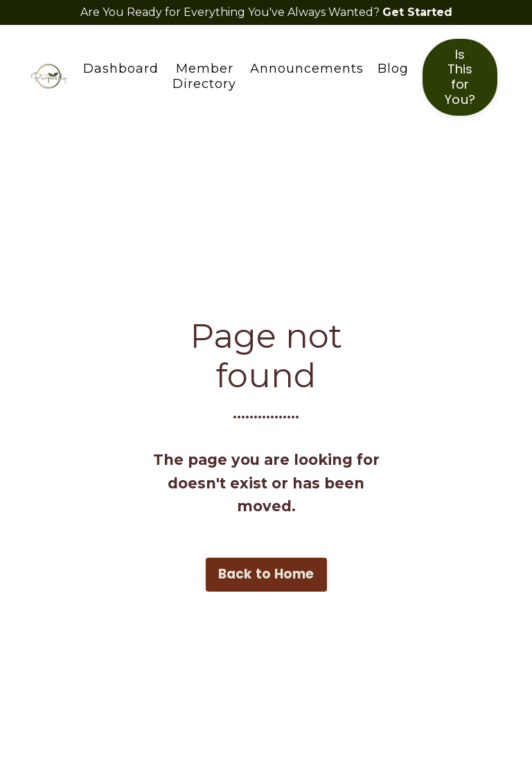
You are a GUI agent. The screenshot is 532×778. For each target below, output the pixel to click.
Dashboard (121, 69)
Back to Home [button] (266, 574)
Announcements (307, 69)
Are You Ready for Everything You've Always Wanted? (231, 12)
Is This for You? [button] (460, 77)
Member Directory (204, 77)
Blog (393, 69)
